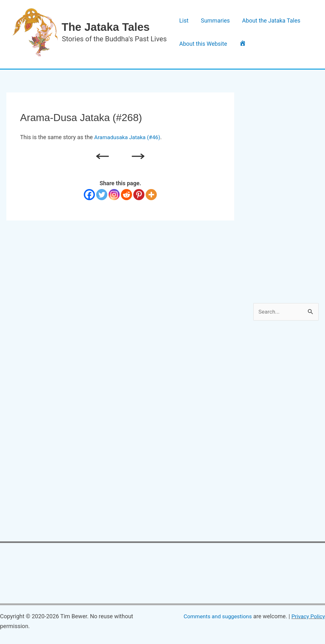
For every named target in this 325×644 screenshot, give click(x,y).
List (182, 17)
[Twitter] (102, 195)
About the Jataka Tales (261, 17)
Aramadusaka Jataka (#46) (129, 137)
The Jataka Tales (106, 27)
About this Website (201, 47)
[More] (151, 195)
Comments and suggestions (214, 617)
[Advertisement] (289, 188)
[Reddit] (126, 195)
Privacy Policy (307, 617)
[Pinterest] (139, 195)
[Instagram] (114, 195)
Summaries (209, 17)
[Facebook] (89, 195)
